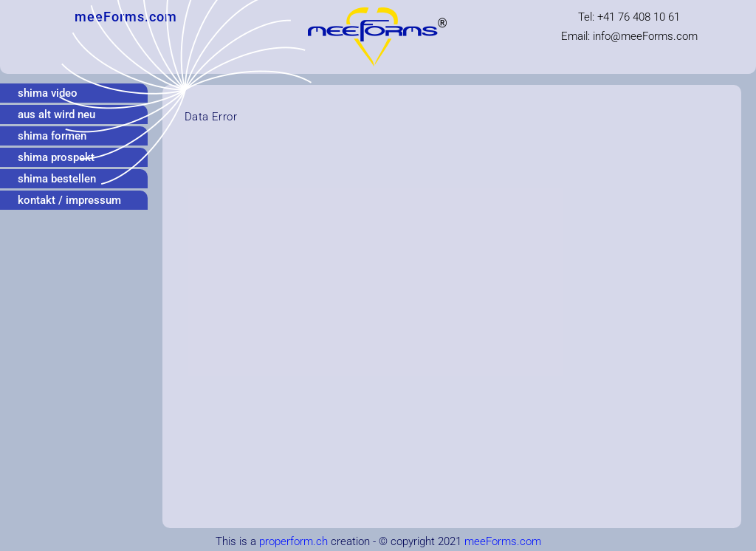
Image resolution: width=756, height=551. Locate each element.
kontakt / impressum (69, 200)
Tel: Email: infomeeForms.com (629, 27)
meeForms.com (503, 541)
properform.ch (293, 541)
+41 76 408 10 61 (639, 17)
